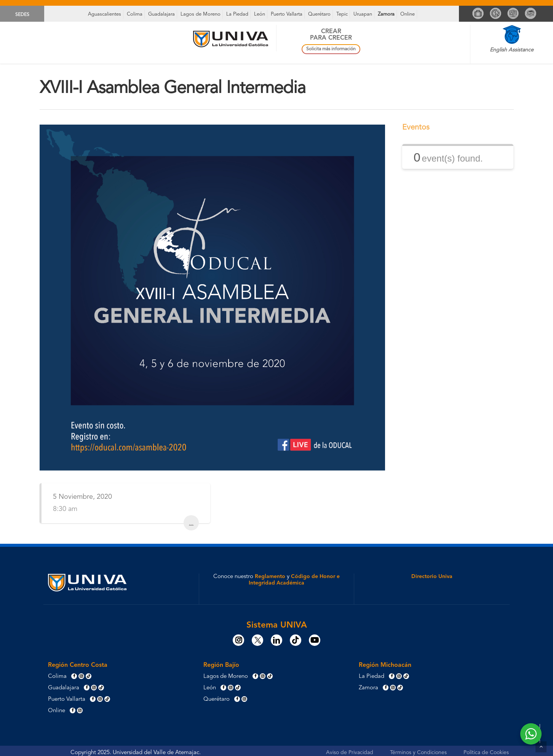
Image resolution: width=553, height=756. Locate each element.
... (191, 523)
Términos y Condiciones (418, 753)
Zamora (386, 14)
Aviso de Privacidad (350, 753)
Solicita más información (331, 49)
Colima (135, 14)
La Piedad (237, 14)
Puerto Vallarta (287, 14)
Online (408, 14)
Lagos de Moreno (201, 14)
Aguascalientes (105, 14)
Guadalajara (161, 14)
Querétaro (319, 14)
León (260, 14)
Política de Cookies (486, 753)
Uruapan (363, 14)
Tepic (342, 14)
